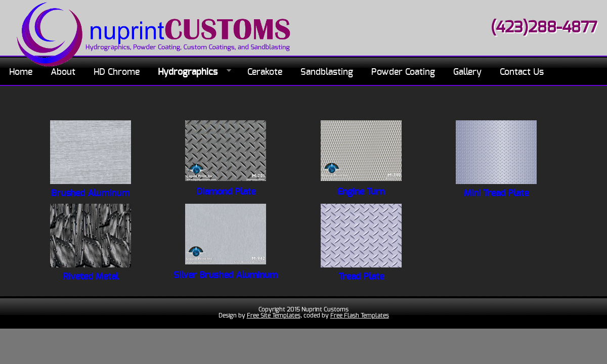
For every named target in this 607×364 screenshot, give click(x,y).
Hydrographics (190, 73)
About (63, 72)
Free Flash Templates (360, 315)
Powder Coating (403, 72)
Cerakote (265, 72)
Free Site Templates (274, 315)
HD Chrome (117, 72)
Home (21, 72)
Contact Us (522, 72)
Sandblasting (327, 72)
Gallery (467, 72)
